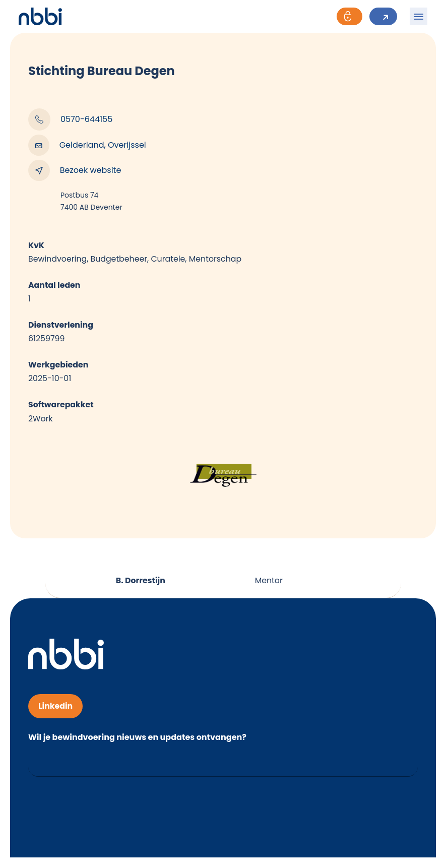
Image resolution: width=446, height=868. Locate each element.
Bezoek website (75, 170)
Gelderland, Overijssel (87, 145)
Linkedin (56, 709)
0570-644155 (70, 119)
